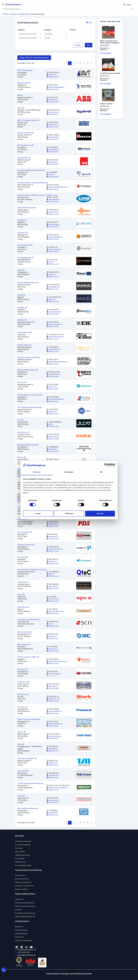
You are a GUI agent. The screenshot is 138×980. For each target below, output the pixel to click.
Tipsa (89, 22)
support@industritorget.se (25, 955)
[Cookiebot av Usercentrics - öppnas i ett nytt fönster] (106, 465)
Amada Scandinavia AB (25, 133)
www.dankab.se (53, 287)
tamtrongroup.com (54, 736)
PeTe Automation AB (25, 532)
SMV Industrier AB (24, 644)
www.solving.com (54, 674)
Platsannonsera (21, 862)
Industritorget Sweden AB (25, 950)
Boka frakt (19, 848)
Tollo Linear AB (23, 771)
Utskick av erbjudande (23, 882)
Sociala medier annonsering (25, 906)
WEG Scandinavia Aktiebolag (28, 808)
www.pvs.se (52, 561)
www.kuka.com (53, 437)
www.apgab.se (53, 150)
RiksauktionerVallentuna (105, 49)
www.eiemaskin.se (54, 324)
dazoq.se (51, 299)
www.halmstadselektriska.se (57, 362)
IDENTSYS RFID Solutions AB (27, 370)
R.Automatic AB (23, 582)
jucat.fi (50, 424)
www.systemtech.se (55, 724)
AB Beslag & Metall (24, 83)
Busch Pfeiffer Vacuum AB (27, 208)
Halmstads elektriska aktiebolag (29, 357)
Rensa (78, 45)
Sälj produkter (20, 852)
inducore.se (52, 387)
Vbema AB (21, 796)
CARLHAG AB (22, 220)
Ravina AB (21, 595)
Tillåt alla (100, 514)
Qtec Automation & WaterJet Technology (32, 570)
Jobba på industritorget (23, 940)
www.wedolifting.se (54, 237)
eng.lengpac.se (53, 199)
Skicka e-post (53, 77)
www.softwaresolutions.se (57, 661)
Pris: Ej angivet (105, 53)
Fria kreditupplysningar (23, 865)
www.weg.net (52, 813)
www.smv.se (52, 649)
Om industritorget (21, 930)
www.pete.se (52, 536)
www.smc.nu (52, 636)
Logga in (127, 5)
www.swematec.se (54, 711)
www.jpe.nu (52, 412)
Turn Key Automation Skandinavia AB (30, 783)
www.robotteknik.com (55, 611)
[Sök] (132, 9)
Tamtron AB (21, 732)
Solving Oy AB (22, 669)
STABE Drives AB (23, 682)
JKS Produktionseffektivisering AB (29, 407)
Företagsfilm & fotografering (25, 913)
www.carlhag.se (53, 224)
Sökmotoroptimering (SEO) (25, 903)
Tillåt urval (69, 514)
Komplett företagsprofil (23, 841)
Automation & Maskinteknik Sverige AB (31, 170)
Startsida (5, 14)
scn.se (50, 624)
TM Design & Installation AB (27, 758)
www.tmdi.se (52, 763)
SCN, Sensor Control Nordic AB (28, 619)
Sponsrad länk (20, 875)
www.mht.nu (52, 449)
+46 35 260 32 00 (23, 952)
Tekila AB (21, 744)
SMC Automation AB (24, 632)
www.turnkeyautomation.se (57, 788)
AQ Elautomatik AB (24, 158)
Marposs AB (22, 457)
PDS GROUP (22, 520)
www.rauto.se (52, 586)
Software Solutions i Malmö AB (28, 657)
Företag (13, 14)
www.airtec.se (53, 125)
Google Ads (19, 899)
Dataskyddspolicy (21, 933)
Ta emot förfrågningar (23, 845)
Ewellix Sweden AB (24, 345)
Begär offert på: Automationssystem (34, 58)
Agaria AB (21, 108)
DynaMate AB (22, 307)
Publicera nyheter (21, 889)
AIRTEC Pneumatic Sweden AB (28, 120)
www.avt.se (52, 75)
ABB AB (20, 95)
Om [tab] (101, 472)
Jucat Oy (21, 420)
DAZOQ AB (21, 295)
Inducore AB (22, 382)
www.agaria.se (53, 112)
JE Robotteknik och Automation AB (30, 395)
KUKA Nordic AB (23, 432)
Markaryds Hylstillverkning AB (28, 445)
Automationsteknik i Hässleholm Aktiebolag (33, 183)
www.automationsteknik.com (58, 187)
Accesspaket (20, 858)
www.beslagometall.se (55, 87)
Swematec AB (22, 707)
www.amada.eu (53, 137)
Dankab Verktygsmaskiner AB (28, 282)
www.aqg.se (52, 162)
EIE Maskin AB (22, 320)
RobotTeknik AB (23, 607)
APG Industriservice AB (25, 145)
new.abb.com (52, 100)
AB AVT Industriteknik (25, 70)
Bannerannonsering (22, 879)
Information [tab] (69, 472)
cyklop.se (51, 274)
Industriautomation (23, 14)
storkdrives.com (53, 699)
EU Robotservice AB (25, 332)
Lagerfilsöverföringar (23, 855)
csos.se (50, 262)
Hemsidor (18, 910)
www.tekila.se (52, 749)
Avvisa (38, 514)
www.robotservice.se (55, 337)
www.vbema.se (53, 800)
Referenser (19, 927)
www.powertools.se (55, 549)
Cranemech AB (23, 233)
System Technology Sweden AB (29, 719)
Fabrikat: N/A (104, 45)
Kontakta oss (20, 937)
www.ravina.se (53, 599)
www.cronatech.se (54, 249)
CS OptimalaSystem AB (25, 258)
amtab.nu (51, 174)
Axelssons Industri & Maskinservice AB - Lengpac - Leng (37, 195)
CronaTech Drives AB (25, 245)
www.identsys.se (53, 374)
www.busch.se (53, 212)
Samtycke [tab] (37, 472)
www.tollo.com (53, 775)
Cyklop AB (21, 270)
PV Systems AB (23, 557)
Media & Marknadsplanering (25, 916)
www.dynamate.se (54, 312)
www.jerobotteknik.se (55, 399)
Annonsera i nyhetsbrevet (24, 886)
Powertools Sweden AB (26, 545)
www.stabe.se (53, 686)
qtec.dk (50, 574)
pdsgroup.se (52, 524)
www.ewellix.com (54, 349)
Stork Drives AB (23, 694)
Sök (89, 45)
